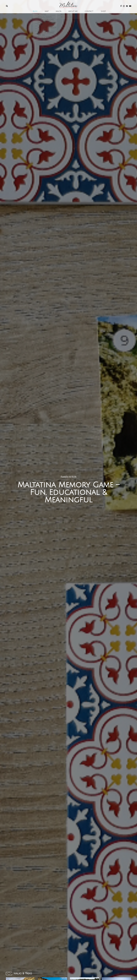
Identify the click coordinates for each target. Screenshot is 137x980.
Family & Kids (69, 477)
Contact (85, 13)
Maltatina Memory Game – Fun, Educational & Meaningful (68, 492)
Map (51, 13)
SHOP (96, 13)
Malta (60, 13)
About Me (72, 13)
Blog (43, 13)
